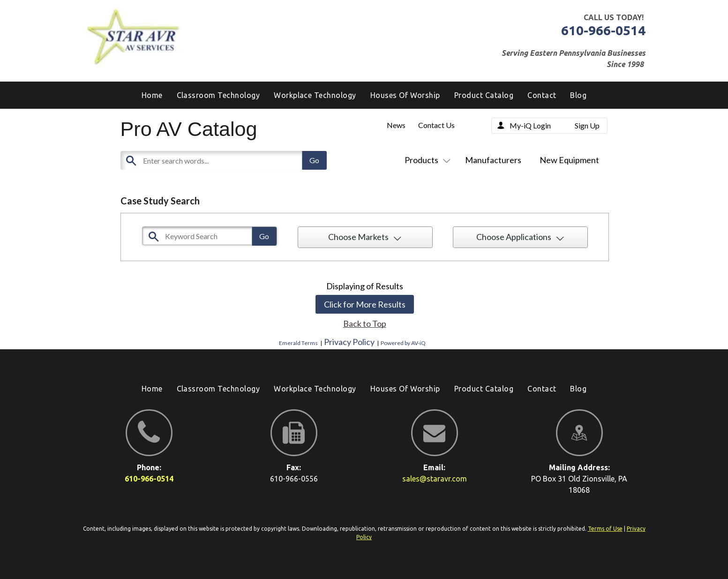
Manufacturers (493, 160)
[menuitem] (578, 95)
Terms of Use (605, 529)
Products (426, 160)
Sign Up (587, 125)
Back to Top (365, 323)
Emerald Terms (298, 343)
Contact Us (436, 125)
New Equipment (569, 160)
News (396, 125)
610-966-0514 (603, 30)
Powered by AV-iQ (403, 343)
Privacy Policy (349, 342)
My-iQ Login (530, 125)
